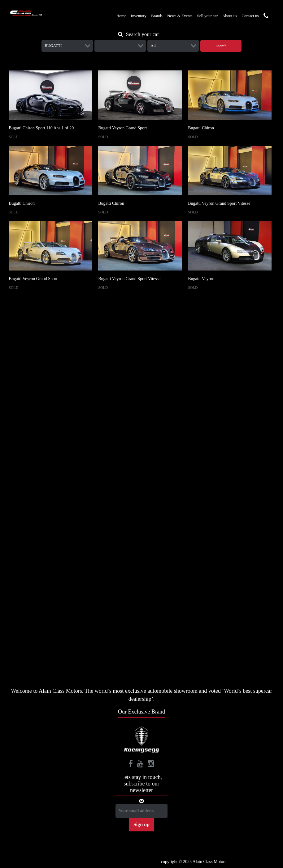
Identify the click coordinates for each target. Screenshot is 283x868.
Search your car (139, 34)
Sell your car (207, 16)
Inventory (139, 16)
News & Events (180, 16)
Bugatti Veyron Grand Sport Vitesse (219, 203)
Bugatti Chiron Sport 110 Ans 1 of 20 (41, 128)
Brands (157, 16)
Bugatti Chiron (201, 128)
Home (121, 16)
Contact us (250, 16)
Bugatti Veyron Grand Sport (122, 128)
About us (230, 16)
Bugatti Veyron (201, 279)
